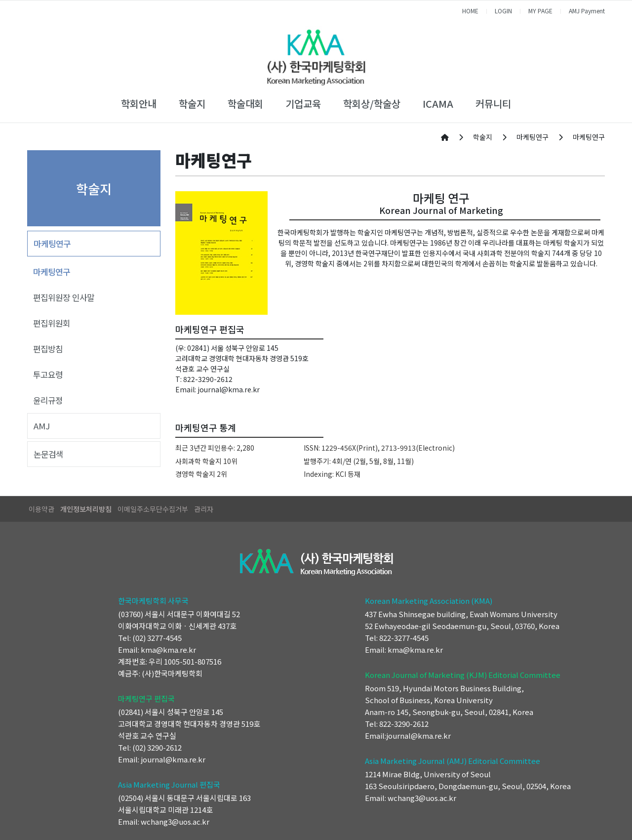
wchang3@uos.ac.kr (175, 821)
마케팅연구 (52, 244)
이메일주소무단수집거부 (153, 509)
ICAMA (438, 104)
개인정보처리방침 (86, 509)
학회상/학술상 (372, 104)
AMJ (42, 426)
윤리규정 (48, 400)
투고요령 (48, 375)
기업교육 (303, 104)
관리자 (204, 509)
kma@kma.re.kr (168, 650)
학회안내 (139, 104)
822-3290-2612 (208, 379)
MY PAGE (540, 11)
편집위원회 (52, 323)
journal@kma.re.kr (229, 389)
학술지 (192, 104)
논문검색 (48, 454)
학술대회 (245, 104)
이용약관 (41, 509)
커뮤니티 (493, 104)
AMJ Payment (587, 11)
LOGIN (503, 11)
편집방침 (48, 349)
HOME (470, 11)
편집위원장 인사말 (64, 297)
